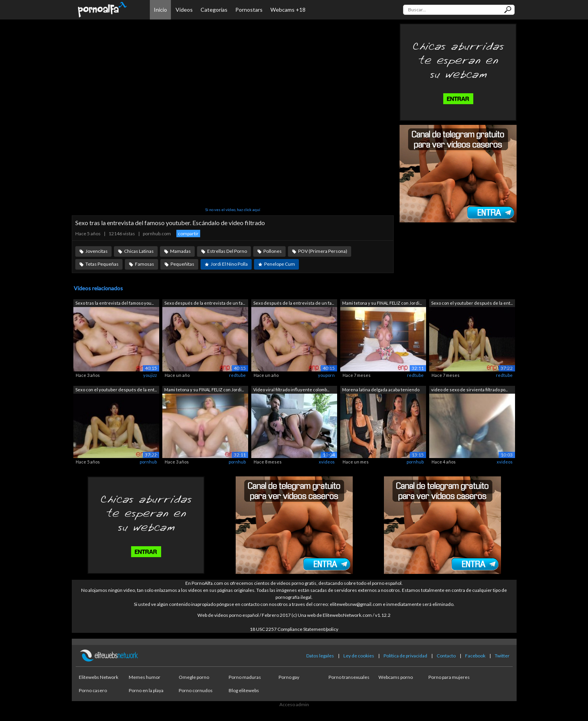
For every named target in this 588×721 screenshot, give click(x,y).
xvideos (327, 462)
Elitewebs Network (99, 677)
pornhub (148, 462)
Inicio (160, 10)
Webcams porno (396, 677)
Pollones (273, 251)
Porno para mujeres (449, 677)
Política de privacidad (405, 656)
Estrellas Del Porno (227, 251)
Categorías (214, 10)
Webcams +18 (288, 10)
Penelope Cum (280, 264)
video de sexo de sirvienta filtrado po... (469, 390)
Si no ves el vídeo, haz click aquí (233, 210)
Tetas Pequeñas (102, 264)
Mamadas (180, 251)
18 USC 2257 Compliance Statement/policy (294, 629)
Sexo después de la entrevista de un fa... (205, 303)
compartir (188, 234)
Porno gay (289, 677)
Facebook (475, 656)
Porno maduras (245, 677)
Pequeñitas (182, 264)
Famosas (145, 264)
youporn (326, 375)
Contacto (446, 656)
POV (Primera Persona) (323, 251)
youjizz (150, 375)
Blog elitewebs (244, 690)
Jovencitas (97, 251)
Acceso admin (294, 704)
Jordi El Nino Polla (229, 264)
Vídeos (184, 10)
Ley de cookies (359, 656)
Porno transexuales (349, 677)
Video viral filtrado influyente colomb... (291, 390)
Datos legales (320, 656)
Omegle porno (194, 677)
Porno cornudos (196, 690)
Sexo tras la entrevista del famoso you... (115, 303)
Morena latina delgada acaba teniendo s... (381, 390)
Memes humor (145, 677)
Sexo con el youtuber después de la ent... (472, 303)
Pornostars (249, 10)
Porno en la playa (146, 690)
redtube (237, 375)
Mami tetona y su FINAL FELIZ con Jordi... (382, 303)
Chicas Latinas (139, 251)
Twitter (502, 656)
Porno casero (93, 690)
